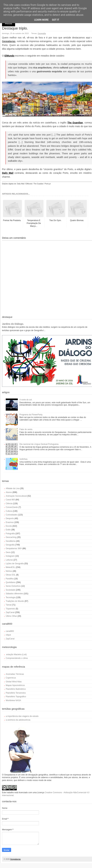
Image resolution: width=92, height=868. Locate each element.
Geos (8, 552)
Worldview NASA (13, 700)
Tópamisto (10, 609)
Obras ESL (11, 575)
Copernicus (11, 678)
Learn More (41, 20)
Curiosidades (12, 515)
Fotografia (10, 534)
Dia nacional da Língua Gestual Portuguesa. (39, 444)
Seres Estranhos (13, 586)
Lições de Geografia (15, 564)
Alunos (9, 492)
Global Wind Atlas (14, 682)
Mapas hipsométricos (15, 685)
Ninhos (9, 571)
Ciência (9, 504)
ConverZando (12, 507)
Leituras (9, 560)
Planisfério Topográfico (16, 697)
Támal (8, 605)
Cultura (9, 511)
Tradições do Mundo (15, 601)
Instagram (10, 556)
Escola (9, 526)
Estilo (8, 530)
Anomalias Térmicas (15, 674)
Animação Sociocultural (16, 496)
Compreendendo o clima (17, 658)
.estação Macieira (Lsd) (16, 654)
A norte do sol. (26, 400)
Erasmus (10, 522)
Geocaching (11, 537)
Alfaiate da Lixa (13, 488)
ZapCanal (10, 612)
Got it (55, 20)
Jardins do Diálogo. (13, 324)
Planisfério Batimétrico (16, 689)
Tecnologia (10, 597)
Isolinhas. (24, 459)
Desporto (10, 518)
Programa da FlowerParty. (31, 415)
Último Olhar (11, 616)
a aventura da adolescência (18, 720)
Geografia (42, 33)
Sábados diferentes (14, 594)
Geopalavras (9, 41)
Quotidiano (11, 582)
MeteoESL (10, 567)
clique (8, 635)
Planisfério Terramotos (16, 693)
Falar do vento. (26, 429)
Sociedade (10, 590)
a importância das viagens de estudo (22, 716)
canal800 (10, 631)
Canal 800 (10, 500)
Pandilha (10, 579)
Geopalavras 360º (14, 548)
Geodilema (11, 541)
